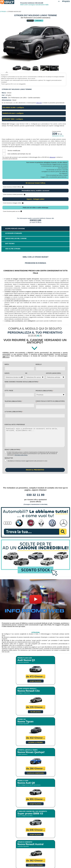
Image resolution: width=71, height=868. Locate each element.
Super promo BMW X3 (30, 813)
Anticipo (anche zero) (53, 373)
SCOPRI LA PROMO (35, 742)
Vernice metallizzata (14, 151)
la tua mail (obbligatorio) (14, 412)
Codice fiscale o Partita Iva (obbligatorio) (50, 402)
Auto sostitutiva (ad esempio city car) (19, 154)
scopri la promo (36, 681)
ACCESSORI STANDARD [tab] (14, 233)
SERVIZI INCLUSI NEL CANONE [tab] (16, 238)
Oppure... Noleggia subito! (36, 199)
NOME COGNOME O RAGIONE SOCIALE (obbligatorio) (22, 382)
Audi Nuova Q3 (26, 660)
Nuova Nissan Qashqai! (31, 752)
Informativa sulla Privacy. (21, 455)
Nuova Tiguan (25, 721)
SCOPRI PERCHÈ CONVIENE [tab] (15, 229)
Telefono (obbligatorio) (13, 401)
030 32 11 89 (35, 495)
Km (26, 373)
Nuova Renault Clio (29, 691)
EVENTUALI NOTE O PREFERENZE (15, 425)
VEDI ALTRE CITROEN (13, 249)
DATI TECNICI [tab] (10, 244)
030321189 (35, 220)
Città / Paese (9, 391)
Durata (7, 373)
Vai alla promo (35, 712)
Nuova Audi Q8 (26, 783)
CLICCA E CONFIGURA (35, 773)
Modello (39, 364)
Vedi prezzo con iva (58, 136)
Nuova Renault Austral (30, 844)
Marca (7, 364)
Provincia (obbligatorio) (44, 391)
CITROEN (3, 12)
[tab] (35, 249)
